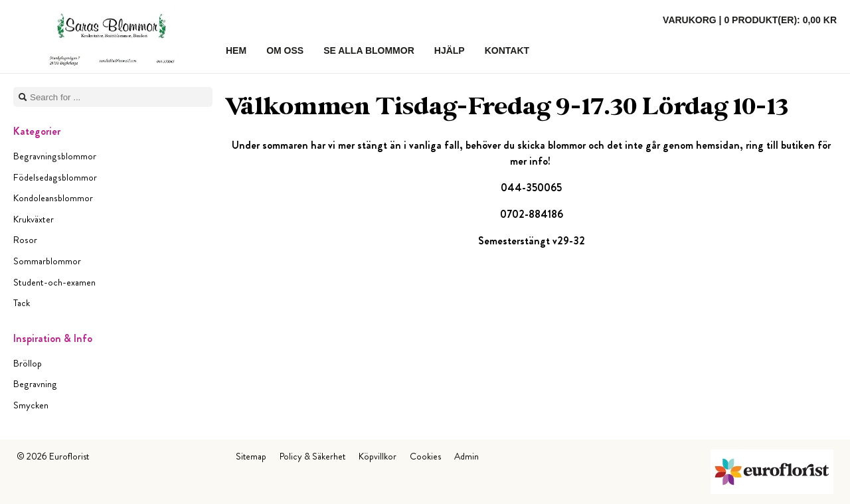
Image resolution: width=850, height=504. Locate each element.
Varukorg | (750, 20)
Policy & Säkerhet (312, 456)
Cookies (425, 456)
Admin (467, 456)
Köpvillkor (378, 456)
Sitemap (251, 456)
